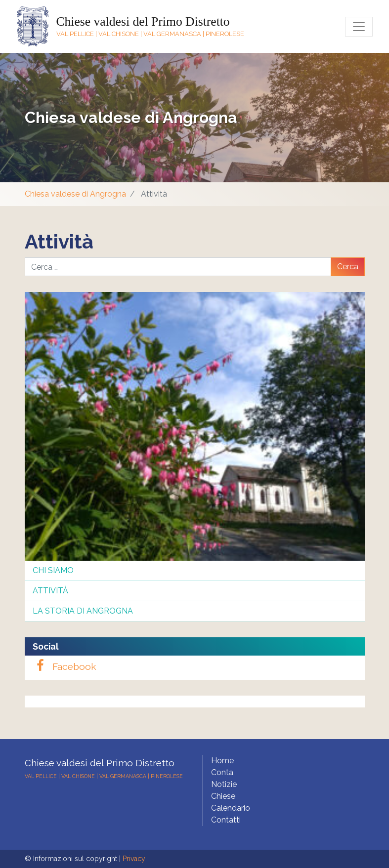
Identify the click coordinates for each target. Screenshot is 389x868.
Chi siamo (53, 570)
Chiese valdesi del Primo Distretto (143, 21)
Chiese (223, 796)
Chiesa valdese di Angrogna (131, 117)
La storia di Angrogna (83, 611)
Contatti (226, 820)
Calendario (231, 808)
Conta (222, 772)
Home (222, 761)
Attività (50, 591)
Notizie (224, 784)
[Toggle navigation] (359, 27)
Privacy (134, 859)
